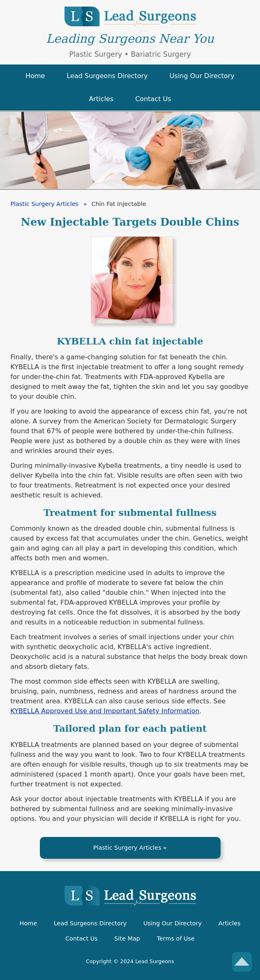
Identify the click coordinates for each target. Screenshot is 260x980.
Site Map (127, 938)
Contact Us (82, 938)
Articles (230, 923)
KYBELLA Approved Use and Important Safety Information (105, 711)
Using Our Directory (173, 923)
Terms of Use (176, 938)
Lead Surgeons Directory (90, 923)
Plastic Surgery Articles (127, 848)
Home (29, 923)
